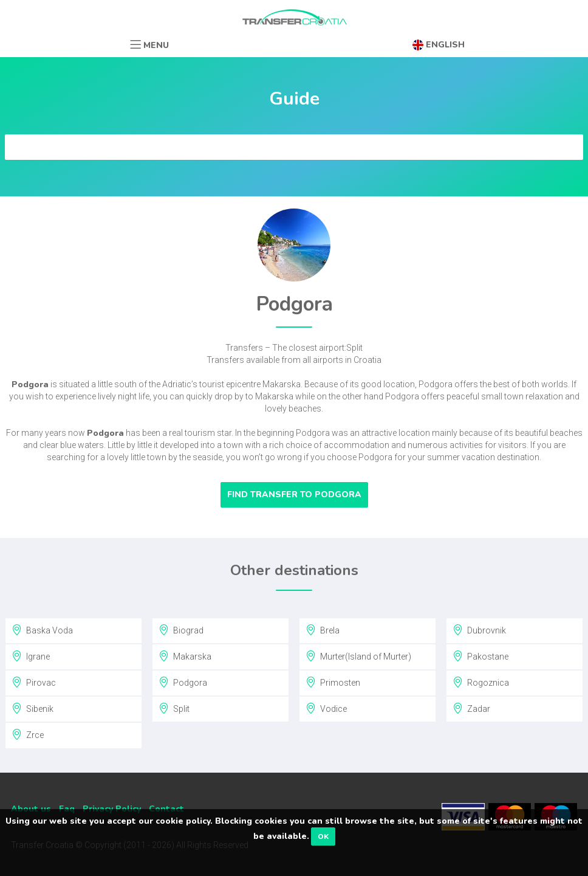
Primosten (333, 682)
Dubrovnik (479, 630)
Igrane (31, 656)
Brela (323, 630)
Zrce (28, 734)
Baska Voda (42, 630)
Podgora (183, 682)
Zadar (471, 708)
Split (174, 708)
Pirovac (34, 682)
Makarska (185, 656)
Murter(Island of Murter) (358, 656)
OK (323, 836)
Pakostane (480, 656)
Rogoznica (481, 682)
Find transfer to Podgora (294, 495)
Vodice (326, 708)
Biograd (181, 630)
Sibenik (32, 708)
